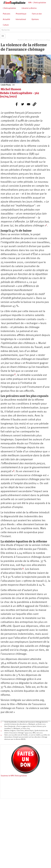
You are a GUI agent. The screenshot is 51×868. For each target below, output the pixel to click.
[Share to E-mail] (29, 104)
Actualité (6, 20)
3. (1, 731)
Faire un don (37, 14)
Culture (6, 25)
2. (1, 726)
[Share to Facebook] (17, 104)
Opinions (35, 20)
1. (1, 722)
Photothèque (21, 14)
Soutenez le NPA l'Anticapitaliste (14, 776)
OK (3, 36)
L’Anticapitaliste (9, 8)
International (21, 20)
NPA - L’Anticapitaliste (37, 3)
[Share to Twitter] (23, 104)
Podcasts (7, 14)
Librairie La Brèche (29, 8)
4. (1, 735)
